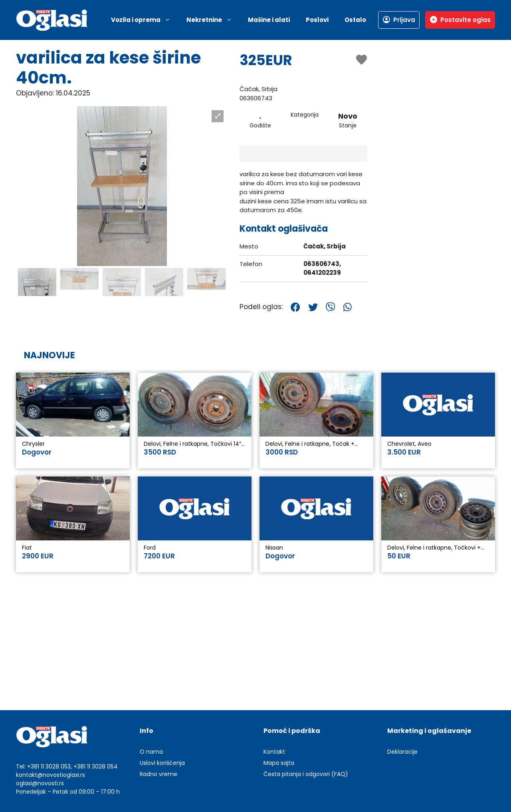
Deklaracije (402, 752)
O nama (151, 752)
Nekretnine (213, 20)
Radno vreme (158, 774)
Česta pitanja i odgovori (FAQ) (306, 774)
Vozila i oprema (145, 20)
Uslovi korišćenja (162, 763)
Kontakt (274, 752)
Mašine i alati (269, 20)
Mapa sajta (279, 763)
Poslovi (317, 20)
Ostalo (355, 20)
